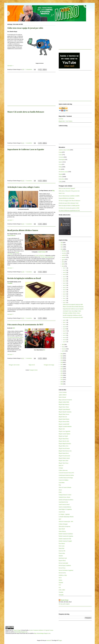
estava (17, 252)
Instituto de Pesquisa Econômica (66, 500)
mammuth (49, 640)
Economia (61, 157)
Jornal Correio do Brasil (64, 504)
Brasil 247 (61, 465)
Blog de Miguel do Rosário (65, 444)
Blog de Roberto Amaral (64, 458)
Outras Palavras (11, 235)
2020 (62, 358)
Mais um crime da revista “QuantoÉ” (67, 188)
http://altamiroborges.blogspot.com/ (42, 633)
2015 (62, 369)
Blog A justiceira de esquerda (65, 400)
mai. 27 (65, 277)
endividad (10, 254)
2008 (62, 384)
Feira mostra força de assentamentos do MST (25, 325)
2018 (62, 362)
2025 (62, 245)
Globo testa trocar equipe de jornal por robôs (25, 28)
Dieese (60, 490)
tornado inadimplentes (40, 256)
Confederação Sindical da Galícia (66, 475)
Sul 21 (60, 578)
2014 (62, 371)
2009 (62, 382)
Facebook (61, 119)
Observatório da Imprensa (65, 526)
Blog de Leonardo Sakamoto (65, 426)
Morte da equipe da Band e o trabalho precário (69, 206)
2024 (62, 247)
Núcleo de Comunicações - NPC (66, 522)
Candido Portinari (41, 252)
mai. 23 (65, 283)
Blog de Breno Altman (64, 407)
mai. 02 (65, 340)
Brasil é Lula (62, 193)
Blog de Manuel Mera (64, 439)
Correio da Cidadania (64, 480)
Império (61, 162)
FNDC (60, 492)
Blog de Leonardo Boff (64, 424)
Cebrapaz (61, 468)
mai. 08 (65, 329)
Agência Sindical (63, 395)
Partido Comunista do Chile (65, 539)
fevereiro (64, 349)
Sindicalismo (62, 179)
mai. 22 (65, 285)
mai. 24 (65, 281)
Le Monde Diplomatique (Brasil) (66, 517)
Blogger (60, 640)
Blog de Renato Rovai (64, 453)
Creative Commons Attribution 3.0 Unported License (41, 630)
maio (63, 266)
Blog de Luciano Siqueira (64, 434)
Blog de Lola (62, 429)
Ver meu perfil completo (64, 604)
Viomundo (61, 595)
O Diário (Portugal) (63, 524)
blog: (53, 191)
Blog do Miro (9, 630)
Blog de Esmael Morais (64, 419)
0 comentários (29, 69)
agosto (63, 260)
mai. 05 (65, 333)
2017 (62, 364)
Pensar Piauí (62, 548)
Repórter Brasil (62, 561)
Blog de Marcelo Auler (64, 441)
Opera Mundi (62, 529)
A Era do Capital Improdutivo (47, 257)
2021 (62, 356)
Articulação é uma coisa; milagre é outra (23, 187)
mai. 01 (65, 342)
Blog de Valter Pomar (64, 463)
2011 (62, 377)
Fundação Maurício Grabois (65, 495)
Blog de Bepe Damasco (64, 404)
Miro (60, 169)
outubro (64, 255)
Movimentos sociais (63, 172)
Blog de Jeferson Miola (64, 422)
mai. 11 (65, 322)
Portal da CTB (62, 551)
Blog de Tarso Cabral (63, 461)
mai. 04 (65, 335)
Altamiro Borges (65, 600)
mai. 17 (65, 296)
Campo (60, 152)
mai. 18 (65, 294)
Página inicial (32, 365)
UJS (60, 587)
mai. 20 (65, 290)
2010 (62, 380)
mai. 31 (65, 268)
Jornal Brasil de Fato (63, 502)
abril (63, 345)
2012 (62, 375)
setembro (64, 257)
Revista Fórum (62, 568)
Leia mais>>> (11, 66)
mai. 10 (65, 324)
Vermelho (10, 283)
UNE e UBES (62, 590)
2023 (62, 249)
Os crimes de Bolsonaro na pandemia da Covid (69, 210)
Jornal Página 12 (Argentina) (65, 509)
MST (44, 350)
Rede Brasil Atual (63, 558)
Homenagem (62, 159)
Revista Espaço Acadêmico (65, 565)
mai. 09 (65, 327)
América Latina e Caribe (64, 150)
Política (60, 177)
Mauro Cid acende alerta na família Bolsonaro (26, 112)
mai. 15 (65, 300)
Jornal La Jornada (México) (65, 507)
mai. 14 (65, 303)
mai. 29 (65, 272)
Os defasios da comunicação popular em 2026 (69, 208)
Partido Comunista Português (65, 541)
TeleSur (60, 580)
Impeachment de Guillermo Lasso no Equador (26, 149)
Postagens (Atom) (33, 370)
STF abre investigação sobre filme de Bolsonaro (69, 201)
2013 (62, 373)
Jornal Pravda (62, 512)
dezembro (64, 251)
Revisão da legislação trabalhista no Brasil (24, 278)
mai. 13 (65, 320)
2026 (62, 243)
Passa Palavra (62, 544)
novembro (64, 253)
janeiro (63, 351)
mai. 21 (65, 287)
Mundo (60, 174)
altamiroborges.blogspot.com (21, 632)
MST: (14, 328)
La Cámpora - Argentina (64, 514)
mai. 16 (65, 298)
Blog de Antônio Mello (64, 402)
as (12, 254)
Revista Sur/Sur (62, 573)
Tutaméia (61, 583)
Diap (60, 485)
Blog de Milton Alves (64, 446)
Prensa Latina (62, 553)
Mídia (60, 167)
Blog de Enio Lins (63, 417)
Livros (60, 164)
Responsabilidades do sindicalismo (67, 198)
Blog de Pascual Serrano (64, 448)
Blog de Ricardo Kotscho (64, 456)
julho (63, 262)
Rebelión (61, 556)
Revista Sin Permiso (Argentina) (66, 570)
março (63, 347)
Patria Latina (62, 546)
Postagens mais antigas (49, 365)
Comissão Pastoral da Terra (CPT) (66, 473)
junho (63, 264)
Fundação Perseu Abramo (64, 497)
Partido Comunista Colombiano (66, 534)
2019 (62, 360)
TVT (60, 585)
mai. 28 (65, 274)
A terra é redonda (63, 392)
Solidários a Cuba (63, 575)
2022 (62, 354)
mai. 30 (65, 270)
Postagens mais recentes (14, 365)
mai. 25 (65, 279)
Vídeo (60, 181)
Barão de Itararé (62, 397)
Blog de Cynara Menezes (64, 409)
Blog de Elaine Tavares (64, 414)
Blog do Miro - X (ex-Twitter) (65, 121)
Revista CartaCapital (63, 563)
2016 (62, 367)
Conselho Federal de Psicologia (66, 478)
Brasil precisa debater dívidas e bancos (23, 230)
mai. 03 (65, 337)
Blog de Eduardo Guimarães (65, 412)
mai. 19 (65, 292)
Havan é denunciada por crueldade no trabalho (69, 196)
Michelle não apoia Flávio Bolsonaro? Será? (69, 203)
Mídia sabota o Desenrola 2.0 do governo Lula (69, 191)
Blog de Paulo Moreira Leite (65, 451)
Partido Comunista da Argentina (66, 536)
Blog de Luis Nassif (63, 436)
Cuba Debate (62, 483)
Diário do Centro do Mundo (65, 487)
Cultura (60, 155)
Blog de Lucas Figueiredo (64, 431)
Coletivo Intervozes (63, 470)
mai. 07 (65, 331)
